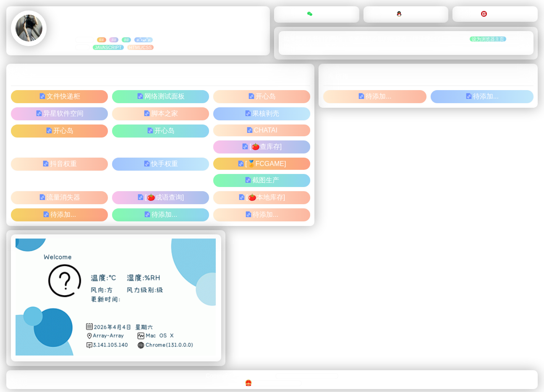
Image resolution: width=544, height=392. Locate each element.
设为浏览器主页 (488, 40)
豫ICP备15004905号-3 (272, 384)
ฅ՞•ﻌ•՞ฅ (144, 40)
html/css (141, 47)
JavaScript (108, 47)
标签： (85, 40)
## (102, 40)
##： (82, 47)
